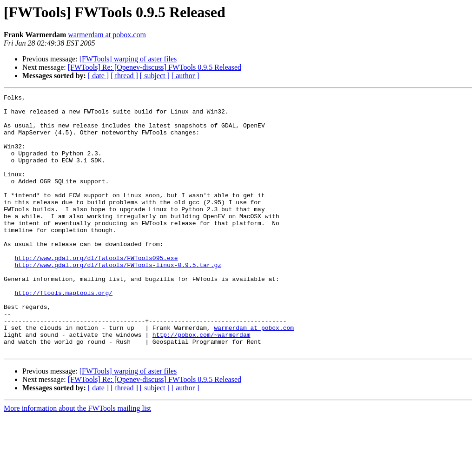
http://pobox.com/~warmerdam (202, 383)
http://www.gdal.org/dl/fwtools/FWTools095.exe (96, 291)
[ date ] (98, 76)
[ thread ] (124, 76)
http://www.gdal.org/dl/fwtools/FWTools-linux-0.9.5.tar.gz (118, 300)
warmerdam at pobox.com (107, 35)
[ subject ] (155, 76)
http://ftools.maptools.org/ (63, 333)
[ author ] (185, 76)
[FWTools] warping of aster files (128, 59)
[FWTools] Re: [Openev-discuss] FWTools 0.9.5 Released (155, 67)
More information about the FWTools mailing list (77, 460)
